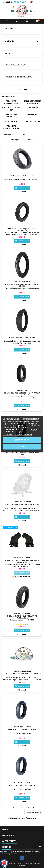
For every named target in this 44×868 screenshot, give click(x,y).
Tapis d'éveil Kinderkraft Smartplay (22, 674)
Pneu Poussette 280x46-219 (22, 337)
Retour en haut (34, 812)
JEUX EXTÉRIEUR (33, 121)
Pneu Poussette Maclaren (22, 785)
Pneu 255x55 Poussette (22, 175)
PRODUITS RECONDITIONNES (11, 127)
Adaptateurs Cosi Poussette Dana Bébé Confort (22, 561)
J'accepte (22, 447)
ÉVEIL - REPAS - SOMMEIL (11, 116)
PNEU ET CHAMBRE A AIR (11, 109)
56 (22, 807)
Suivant (30, 807)
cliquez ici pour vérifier (10, 854)
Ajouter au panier (22, 188)
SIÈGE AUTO (33, 108)
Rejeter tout (22, 440)
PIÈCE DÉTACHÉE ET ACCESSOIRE (33, 102)
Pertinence (14, 135)
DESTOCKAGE (11, 121)
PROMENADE (33, 115)
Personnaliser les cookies (23, 435)
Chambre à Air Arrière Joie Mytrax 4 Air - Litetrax (22, 394)
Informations (8, 435)
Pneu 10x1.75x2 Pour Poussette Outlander (22, 617)
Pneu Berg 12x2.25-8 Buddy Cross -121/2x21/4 (22, 229)
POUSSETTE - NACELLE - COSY (11, 102)
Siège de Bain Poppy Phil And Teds (22, 505)
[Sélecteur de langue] (35, 2)
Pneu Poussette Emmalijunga (22, 730)
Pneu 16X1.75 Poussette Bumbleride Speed (22, 285)
